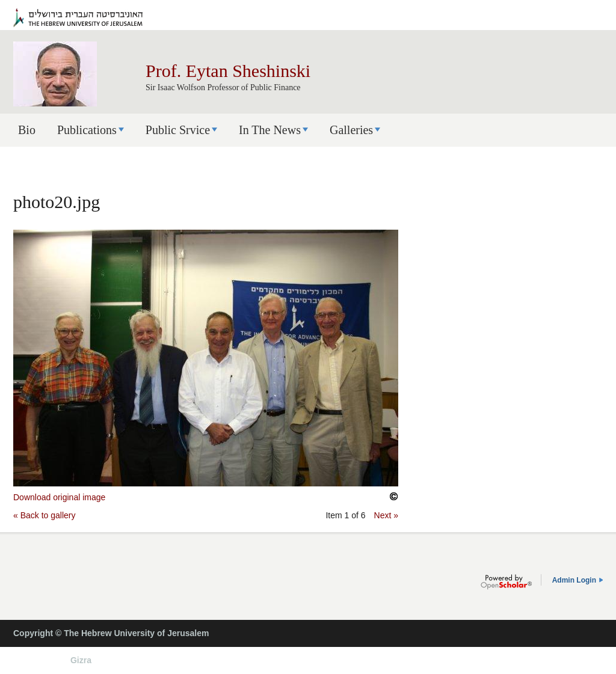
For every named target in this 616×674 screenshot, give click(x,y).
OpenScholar (506, 582)
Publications (87, 130)
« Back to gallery (45, 515)
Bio (27, 130)
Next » (386, 515)
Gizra (81, 660)
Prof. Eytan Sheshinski (228, 71)
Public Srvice (178, 130)
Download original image (59, 497)
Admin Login (574, 580)
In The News (270, 130)
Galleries (351, 130)
